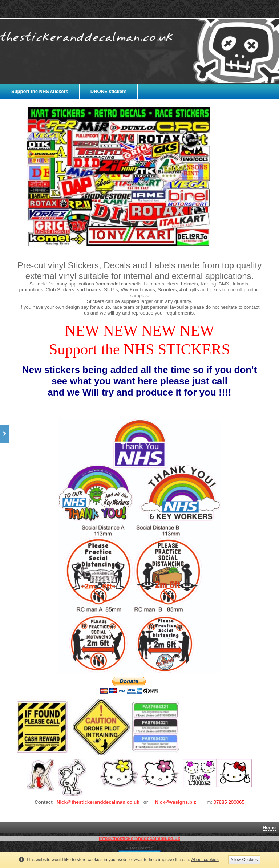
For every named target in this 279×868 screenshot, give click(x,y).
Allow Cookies (244, 860)
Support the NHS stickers (40, 91)
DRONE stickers (109, 91)
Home (269, 828)
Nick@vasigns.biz (176, 802)
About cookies (205, 860)
